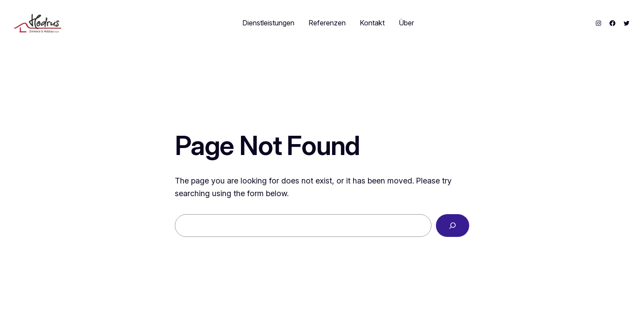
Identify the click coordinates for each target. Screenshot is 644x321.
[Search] (453, 226)
